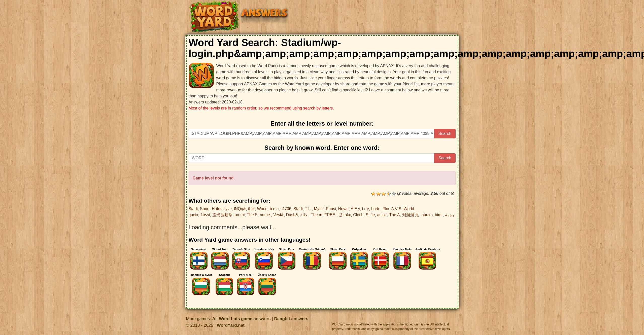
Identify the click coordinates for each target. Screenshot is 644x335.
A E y (355, 209)
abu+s (427, 215)
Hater (217, 209)
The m (316, 215)
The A (395, 215)
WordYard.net (231, 325)
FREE (330, 215)
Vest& (279, 215)
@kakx (345, 215)
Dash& (292, 215)
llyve (228, 209)
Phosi (331, 209)
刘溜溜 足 (411, 215)
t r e (365, 209)
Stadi (193, 209)
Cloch (358, 215)
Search (445, 134)
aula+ (382, 215)
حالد (304, 215)
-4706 (286, 209)
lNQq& (240, 209)
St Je (370, 215)
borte (376, 209)
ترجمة (450, 215)
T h (308, 209)
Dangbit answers (291, 319)
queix (193, 215)
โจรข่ (205, 215)
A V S (396, 209)
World (262, 209)
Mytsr (319, 209)
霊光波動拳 (222, 215)
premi (240, 215)
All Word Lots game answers (241, 319)
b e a (274, 209)
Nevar (344, 209)
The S (252, 215)
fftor (386, 209)
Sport (205, 209)
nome (265, 215)
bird (439, 215)
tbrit (251, 209)
